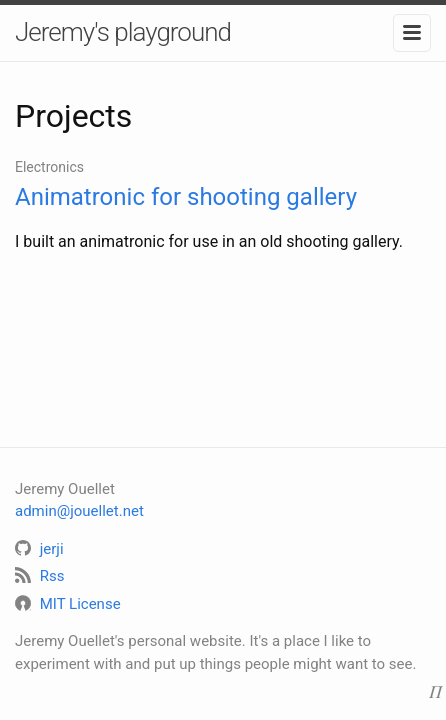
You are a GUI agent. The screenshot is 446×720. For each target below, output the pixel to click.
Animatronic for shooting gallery (186, 197)
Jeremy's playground (123, 32)
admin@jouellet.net (79, 511)
